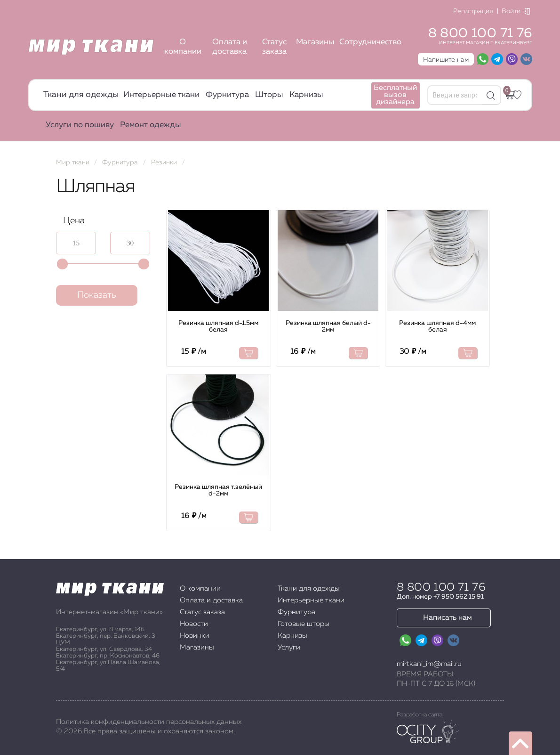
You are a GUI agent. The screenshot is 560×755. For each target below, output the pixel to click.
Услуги (289, 647)
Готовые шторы (304, 624)
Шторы (269, 95)
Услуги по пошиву (80, 125)
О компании (183, 47)
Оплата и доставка (230, 47)
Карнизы (306, 95)
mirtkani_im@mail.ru (429, 664)
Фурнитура (227, 95)
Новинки (195, 636)
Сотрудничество (370, 42)
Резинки (164, 162)
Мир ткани (73, 162)
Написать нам (448, 618)
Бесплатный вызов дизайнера (395, 95)
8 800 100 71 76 (480, 33)
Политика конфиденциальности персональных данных (149, 722)
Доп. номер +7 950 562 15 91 (440, 597)
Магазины (315, 42)
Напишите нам (446, 60)
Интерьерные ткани (161, 95)
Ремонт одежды (151, 125)
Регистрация (473, 11)
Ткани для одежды (81, 95)
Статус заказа (274, 47)
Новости (194, 624)
